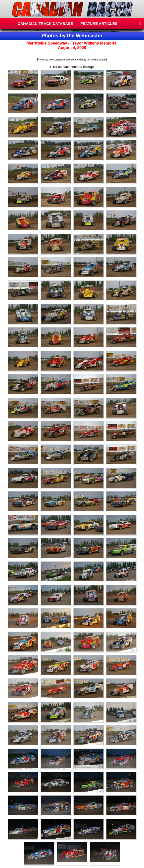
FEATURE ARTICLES (99, 24)
